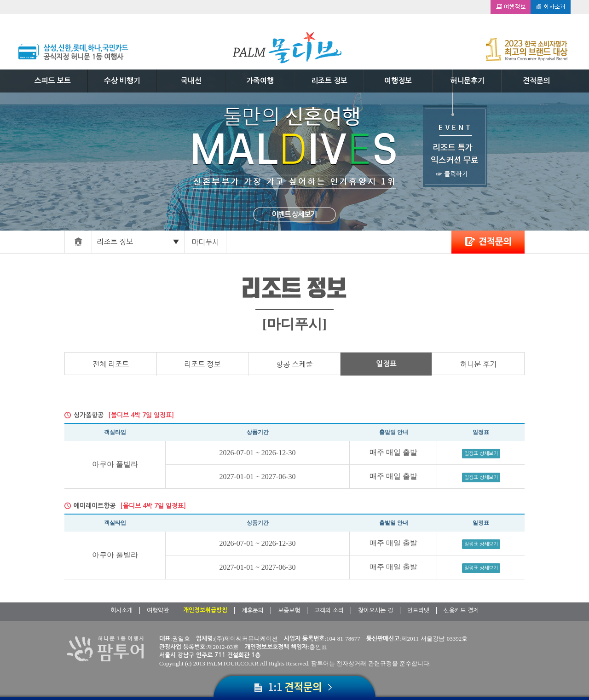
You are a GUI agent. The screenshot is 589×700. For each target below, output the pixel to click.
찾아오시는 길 (375, 610)
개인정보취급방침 (205, 610)
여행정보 (398, 81)
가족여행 (260, 81)
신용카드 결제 (461, 610)
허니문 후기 (478, 364)
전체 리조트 (111, 364)
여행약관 (158, 610)
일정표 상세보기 (481, 454)
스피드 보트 (53, 81)
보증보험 (289, 610)
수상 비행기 (122, 81)
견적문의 (537, 81)
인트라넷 (418, 610)
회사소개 (121, 610)
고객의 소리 (329, 610)
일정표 (386, 364)
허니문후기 (467, 81)
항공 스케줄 (294, 364)
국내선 (191, 81)
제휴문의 (253, 610)
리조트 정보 (329, 81)
